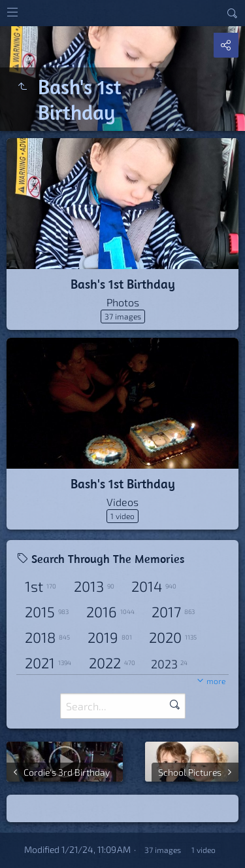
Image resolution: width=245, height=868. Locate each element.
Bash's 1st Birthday (123, 284)
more (216, 681)
